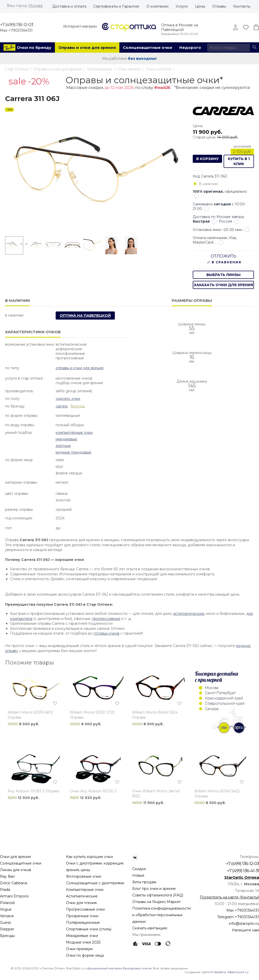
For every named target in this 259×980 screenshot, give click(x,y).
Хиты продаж (144, 882)
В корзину (208, 159)
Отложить (223, 256)
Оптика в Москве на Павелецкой (180, 27)
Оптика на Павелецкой (85, 316)
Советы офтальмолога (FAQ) (158, 895)
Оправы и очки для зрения (87, 47)
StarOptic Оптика (242, 877)
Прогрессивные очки (85, 909)
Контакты (242, 6)
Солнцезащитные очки (148, 47)
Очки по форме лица (85, 955)
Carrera (62, 406)
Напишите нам (245, 930)
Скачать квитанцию (150, 928)
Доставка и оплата (69, 6)
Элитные (63, 446)
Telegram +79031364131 (238, 917)
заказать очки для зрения (223, 285)
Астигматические (82, 896)
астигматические (189, 614)
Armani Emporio (14, 896)
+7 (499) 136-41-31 (243, 871)
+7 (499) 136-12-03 (17, 25)
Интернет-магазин (80, 26)
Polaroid (7, 903)
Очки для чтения (81, 903)
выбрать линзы (223, 275)
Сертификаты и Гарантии (116, 6)
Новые (138, 875)
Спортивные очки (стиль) (89, 929)
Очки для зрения (15, 857)
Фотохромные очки (84, 876)
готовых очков (106, 633)
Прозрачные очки (82, 916)
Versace (7, 916)
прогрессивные (106, 619)
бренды (78, 406)
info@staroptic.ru (244, 924)
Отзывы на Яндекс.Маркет (157, 902)
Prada (5, 890)
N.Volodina (218, 972)
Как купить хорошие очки (89, 857)
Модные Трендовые (73, 452)
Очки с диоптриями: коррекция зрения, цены (95, 867)
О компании (157, 6)
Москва (36, 6)
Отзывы (219, 6)
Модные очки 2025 (83, 942)
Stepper (7, 929)
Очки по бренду (34, 47)
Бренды (7, 936)
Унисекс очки (68, 399)
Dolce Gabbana (14, 883)
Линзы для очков (16, 870)
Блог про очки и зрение (154, 889)
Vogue (6, 909)
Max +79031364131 (16, 30)
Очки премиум (79, 949)
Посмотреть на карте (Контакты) (229, 897)
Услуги (182, 6)
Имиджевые (66, 439)
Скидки (139, 869)
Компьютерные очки (74, 433)
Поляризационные (83, 923)
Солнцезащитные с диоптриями (95, 883)
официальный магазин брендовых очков (118, 968)
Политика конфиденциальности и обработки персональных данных (161, 915)
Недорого (190, 47)
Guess (5, 923)
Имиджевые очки (82, 936)
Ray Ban (7, 876)
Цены (200, 6)
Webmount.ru (238, 972)
